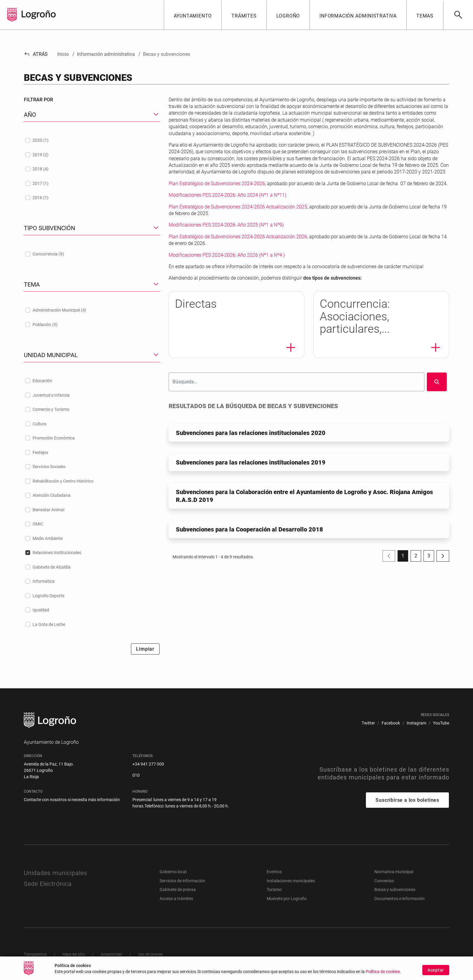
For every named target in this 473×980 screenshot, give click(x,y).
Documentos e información (400, 899)
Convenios (384, 881)
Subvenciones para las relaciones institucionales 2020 (251, 433)
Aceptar (436, 970)
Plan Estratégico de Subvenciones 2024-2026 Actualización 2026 (238, 237)
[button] (193, 15)
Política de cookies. (383, 972)
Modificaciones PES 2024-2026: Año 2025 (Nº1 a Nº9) (226, 225)
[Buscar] (458, 15)
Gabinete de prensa (178, 890)
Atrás (36, 54)
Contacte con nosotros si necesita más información (72, 800)
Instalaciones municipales (291, 881)
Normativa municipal (394, 872)
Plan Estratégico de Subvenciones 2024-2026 (217, 184)
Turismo (274, 890)
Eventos (274, 872)
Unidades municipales (56, 873)
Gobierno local (173, 872)
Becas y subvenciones (395, 890)
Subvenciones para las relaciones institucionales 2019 (251, 462)
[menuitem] (368, 723)
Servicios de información (182, 881)
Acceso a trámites (176, 899)
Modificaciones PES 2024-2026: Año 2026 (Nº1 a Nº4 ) (227, 255)
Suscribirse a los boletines (407, 800)
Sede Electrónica (48, 884)
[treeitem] (92, 140)
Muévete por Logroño (287, 899)
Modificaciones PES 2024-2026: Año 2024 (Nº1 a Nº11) (227, 195)
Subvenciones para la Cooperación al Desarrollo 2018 (249, 529)
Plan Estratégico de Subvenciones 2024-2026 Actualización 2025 (238, 207)
